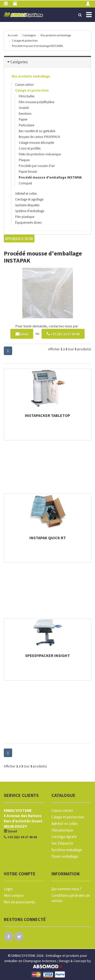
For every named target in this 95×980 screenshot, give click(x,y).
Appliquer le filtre (19, 238)
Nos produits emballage (56, 35)
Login (8, 889)
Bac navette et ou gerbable (37, 131)
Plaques (24, 160)
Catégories (19, 62)
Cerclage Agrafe (64, 837)
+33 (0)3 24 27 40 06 (63, 334)
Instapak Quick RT (48, 538)
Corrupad (25, 183)
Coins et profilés (30, 148)
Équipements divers (28, 223)
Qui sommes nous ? (66, 889)
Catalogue (29, 35)
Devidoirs (25, 114)
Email (22, 334)
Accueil (13, 35)
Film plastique (25, 217)
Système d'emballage (30, 211)
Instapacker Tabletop (48, 415)
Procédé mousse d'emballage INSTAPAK (37, 46)
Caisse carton (24, 85)
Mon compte (14, 895)
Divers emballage (65, 856)
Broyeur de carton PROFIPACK (39, 137)
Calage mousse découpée (36, 143)
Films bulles (27, 96)
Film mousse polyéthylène (36, 102)
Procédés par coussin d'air (37, 166)
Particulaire (26, 125)
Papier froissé (28, 172)
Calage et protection (25, 40)
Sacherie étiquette (27, 205)
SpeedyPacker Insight (48, 655)
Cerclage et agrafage (29, 199)
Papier (23, 119)
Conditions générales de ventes (71, 898)
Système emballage (67, 850)
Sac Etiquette (62, 843)
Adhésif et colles (26, 194)
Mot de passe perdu (20, 902)
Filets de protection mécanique (40, 154)
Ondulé (24, 108)
